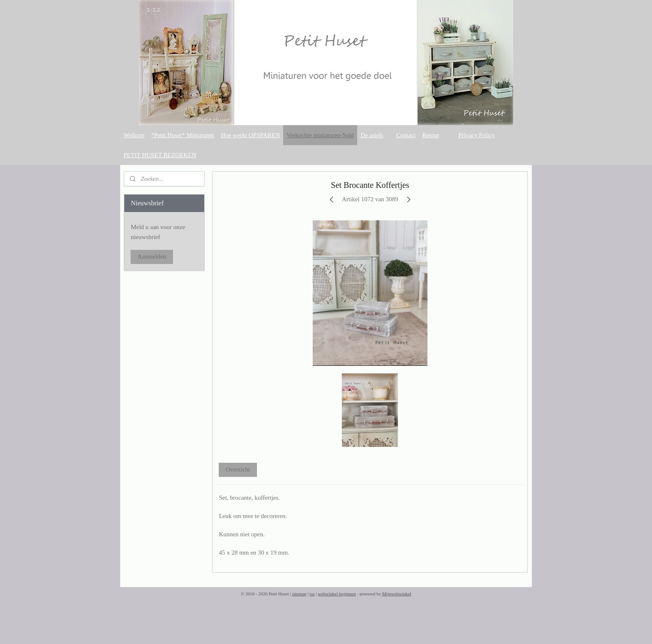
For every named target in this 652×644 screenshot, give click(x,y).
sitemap (299, 594)
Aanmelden (152, 257)
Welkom (134, 135)
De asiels (372, 135)
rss (312, 594)
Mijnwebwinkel (397, 594)
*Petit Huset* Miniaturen (183, 135)
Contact (406, 135)
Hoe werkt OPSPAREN (250, 135)
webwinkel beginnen (337, 594)
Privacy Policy (477, 135)
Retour (431, 135)
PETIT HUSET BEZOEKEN (160, 155)
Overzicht (238, 469)
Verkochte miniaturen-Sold (320, 135)
